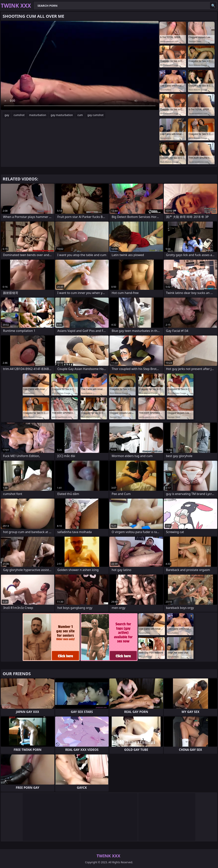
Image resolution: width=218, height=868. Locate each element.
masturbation (38, 115)
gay (7, 115)
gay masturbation (62, 115)
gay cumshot (95, 115)
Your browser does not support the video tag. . (80, 65)
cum (80, 115)
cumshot (19, 115)
